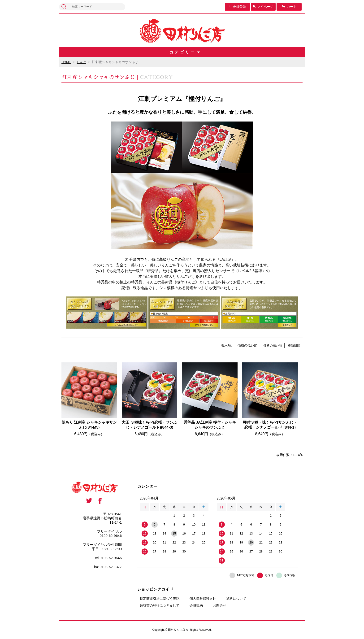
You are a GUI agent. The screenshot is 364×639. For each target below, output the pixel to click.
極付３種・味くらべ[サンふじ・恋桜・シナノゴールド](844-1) (270, 425)
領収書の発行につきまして (160, 605)
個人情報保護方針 (203, 599)
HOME (66, 62)
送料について (236, 599)
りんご (82, 62)
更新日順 (294, 345)
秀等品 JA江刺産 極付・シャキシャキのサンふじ (210, 425)
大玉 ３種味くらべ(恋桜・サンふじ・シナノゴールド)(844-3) (149, 425)
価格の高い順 (271, 345)
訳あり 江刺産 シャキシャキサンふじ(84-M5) (89, 425)
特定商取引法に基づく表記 (160, 599)
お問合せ (220, 605)
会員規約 (196, 605)
